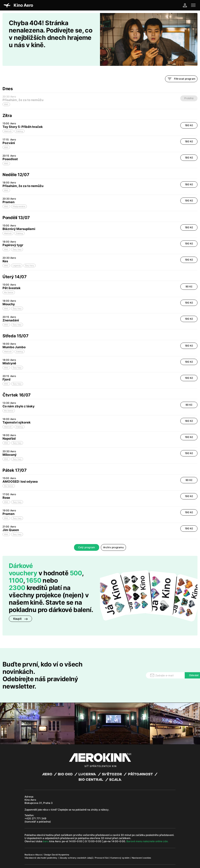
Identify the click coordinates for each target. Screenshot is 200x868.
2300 (17, 577)
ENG (6, 136)
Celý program (87, 536)
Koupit (20, 608)
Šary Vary (17, 238)
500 (76, 562)
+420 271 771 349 (35, 808)
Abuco (39, 844)
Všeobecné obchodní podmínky (41, 847)
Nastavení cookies (141, 847)
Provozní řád (102, 847)
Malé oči (8, 120)
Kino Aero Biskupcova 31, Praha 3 (39, 790)
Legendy (17, 255)
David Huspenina (60, 844)
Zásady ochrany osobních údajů (77, 847)
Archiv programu (114, 536)
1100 (16, 569)
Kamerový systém (120, 847)
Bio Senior (9, 281)
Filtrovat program (181, 68)
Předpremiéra (19, 196)
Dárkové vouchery (23, 558)
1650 (34, 569)
